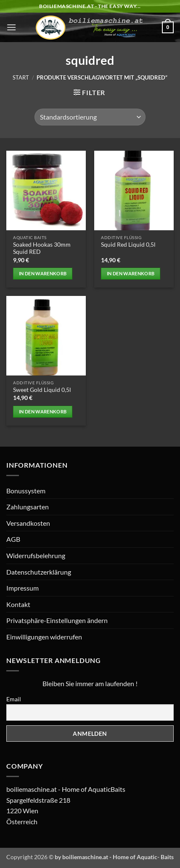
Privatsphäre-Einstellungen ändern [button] (57, 620)
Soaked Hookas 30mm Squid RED (42, 248)
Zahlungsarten (28, 507)
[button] (11, 27)
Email (14, 699)
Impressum (22, 588)
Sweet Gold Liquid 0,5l (42, 390)
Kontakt (18, 604)
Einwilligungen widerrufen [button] (44, 637)
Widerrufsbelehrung (36, 555)
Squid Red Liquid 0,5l (128, 245)
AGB (13, 539)
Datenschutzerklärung (39, 572)
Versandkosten (28, 523)
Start (21, 77)
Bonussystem (26, 491)
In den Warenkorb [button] (43, 273)
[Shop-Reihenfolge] (90, 117)
